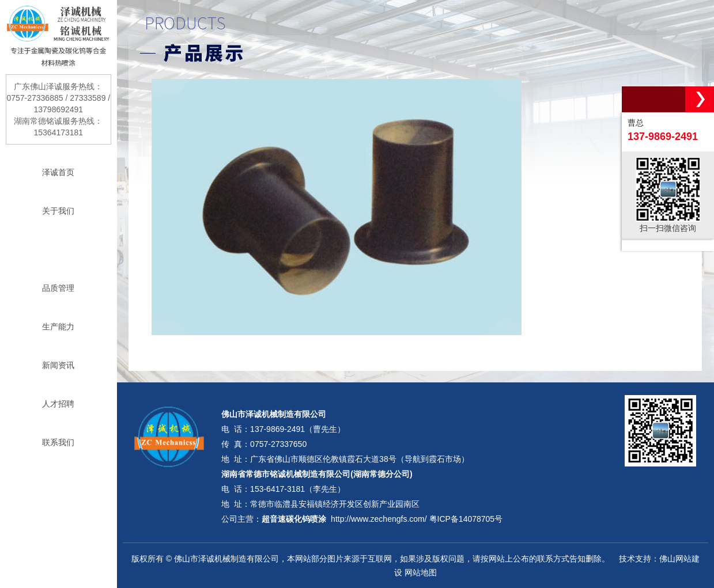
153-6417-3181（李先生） (298, 489)
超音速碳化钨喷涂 (294, 519)
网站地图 (421, 572)
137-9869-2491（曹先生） (298, 429)
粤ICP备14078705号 (466, 519)
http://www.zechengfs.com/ (379, 519)
